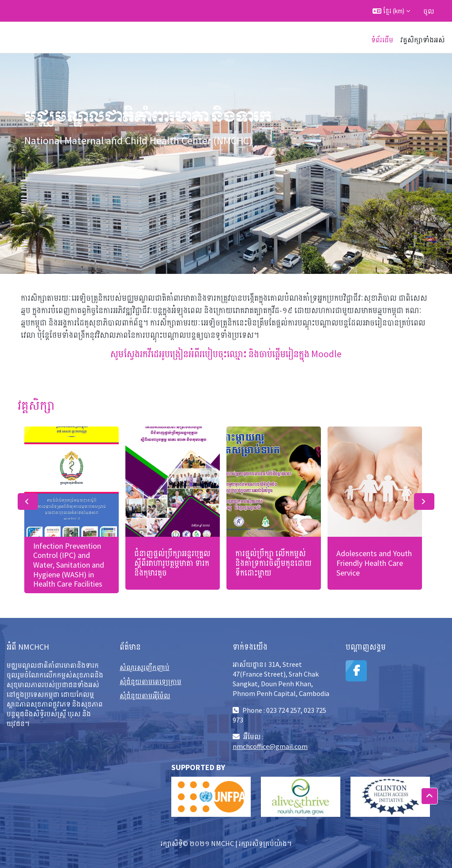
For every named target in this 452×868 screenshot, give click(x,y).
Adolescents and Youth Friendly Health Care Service (374, 563)
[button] (391, 11)
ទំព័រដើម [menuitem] (382, 40)
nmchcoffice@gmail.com (270, 746)
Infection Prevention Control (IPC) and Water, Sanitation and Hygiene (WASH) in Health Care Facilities (69, 565)
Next (424, 501)
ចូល (429, 11)
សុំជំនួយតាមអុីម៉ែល (145, 696)
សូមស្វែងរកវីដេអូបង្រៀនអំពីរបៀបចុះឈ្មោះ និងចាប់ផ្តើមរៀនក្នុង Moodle (226, 354)
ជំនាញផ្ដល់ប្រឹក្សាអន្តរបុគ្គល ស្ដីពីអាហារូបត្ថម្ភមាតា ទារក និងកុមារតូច (172, 563)
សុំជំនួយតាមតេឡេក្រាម (151, 681)
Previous (28, 501)
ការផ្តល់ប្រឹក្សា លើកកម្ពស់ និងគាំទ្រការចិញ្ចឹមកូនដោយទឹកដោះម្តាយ (273, 563)
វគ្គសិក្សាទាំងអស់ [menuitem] (423, 40)
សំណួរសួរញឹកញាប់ (145, 667)
